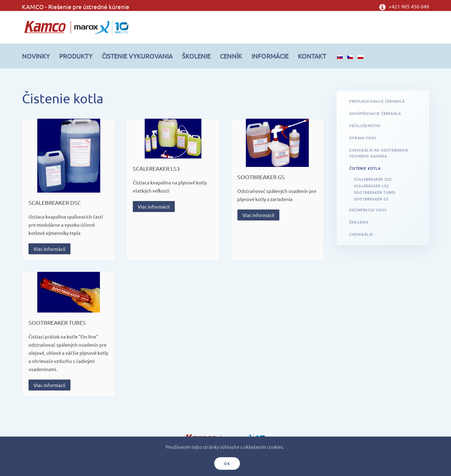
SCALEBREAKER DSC (55, 202)
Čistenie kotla (365, 168)
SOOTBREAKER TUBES (57, 322)
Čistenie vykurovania (137, 56)
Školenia (359, 222)
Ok (227, 463)
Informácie (270, 56)
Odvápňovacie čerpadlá (375, 113)
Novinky (36, 56)
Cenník (231, 56)
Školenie (196, 56)
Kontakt (312, 56)
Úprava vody (363, 138)
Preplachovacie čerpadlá (377, 101)
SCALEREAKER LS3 (156, 168)
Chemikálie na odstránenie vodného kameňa (379, 153)
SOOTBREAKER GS (261, 177)
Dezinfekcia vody (368, 210)
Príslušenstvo (365, 126)
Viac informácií (49, 249)
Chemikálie (361, 234)
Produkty (76, 56)
